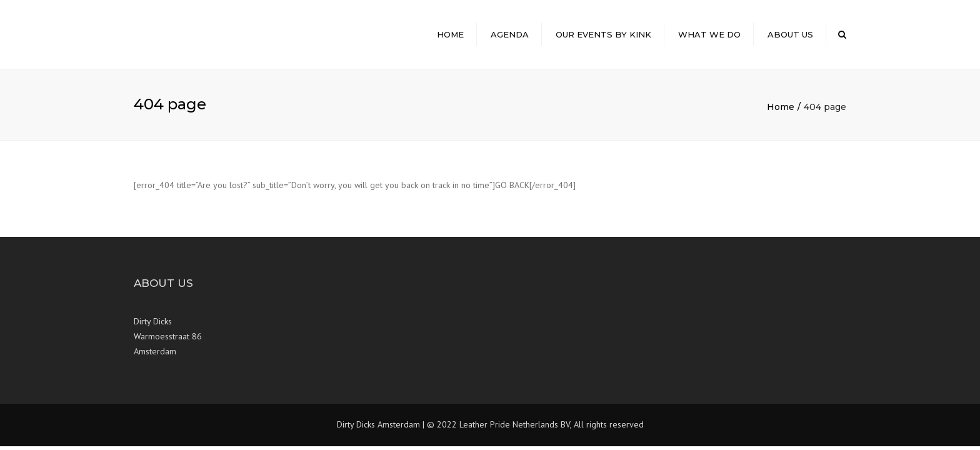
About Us (790, 34)
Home (450, 34)
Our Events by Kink (603, 34)
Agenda (510, 34)
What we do (709, 34)
